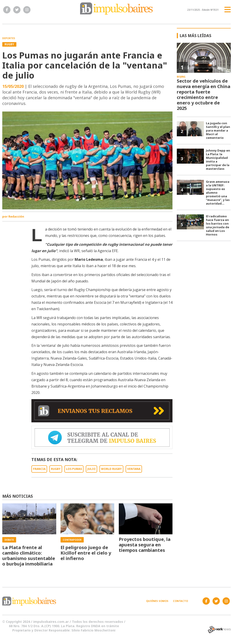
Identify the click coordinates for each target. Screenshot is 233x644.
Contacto (180, 601)
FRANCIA (39, 469)
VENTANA (134, 469)
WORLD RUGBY (111, 469)
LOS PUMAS (74, 469)
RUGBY (56, 469)
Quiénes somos (157, 601)
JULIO (91, 469)
